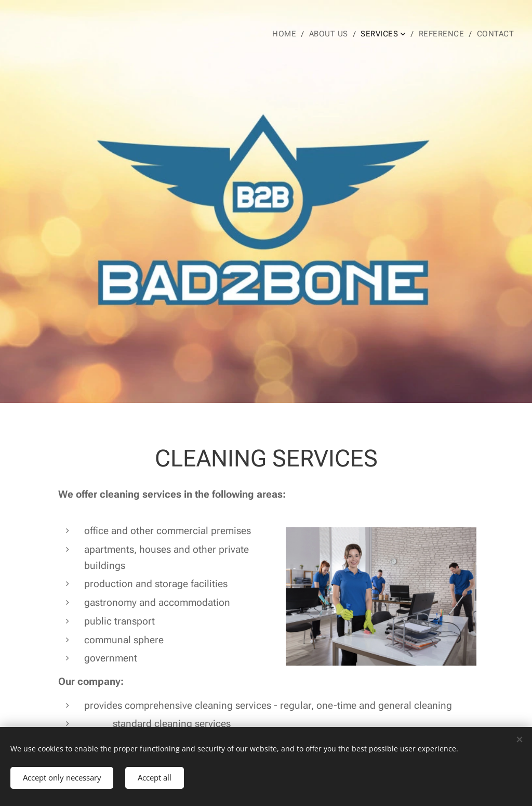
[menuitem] (295, 34)
